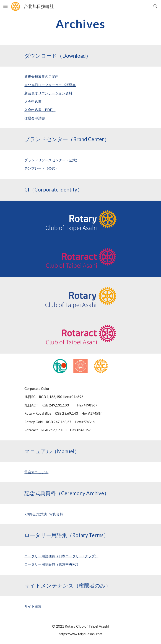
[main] (80, 24)
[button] (5, 6)
